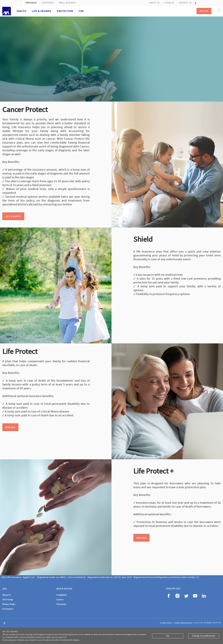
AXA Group (8, 600)
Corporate (48, 3)
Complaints (62, 595)
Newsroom (61, 604)
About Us (154, 3)
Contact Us (185, 3)
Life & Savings (42, 11)
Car (81, 11)
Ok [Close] (168, 636)
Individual (31, 3)
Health (22, 11)
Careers (60, 600)
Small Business (67, 3)
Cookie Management (183, 623)
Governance (8, 609)
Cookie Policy (166, 623)
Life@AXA (169, 3)
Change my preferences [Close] (204, 636)
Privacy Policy (9, 604)
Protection (65, 11)
